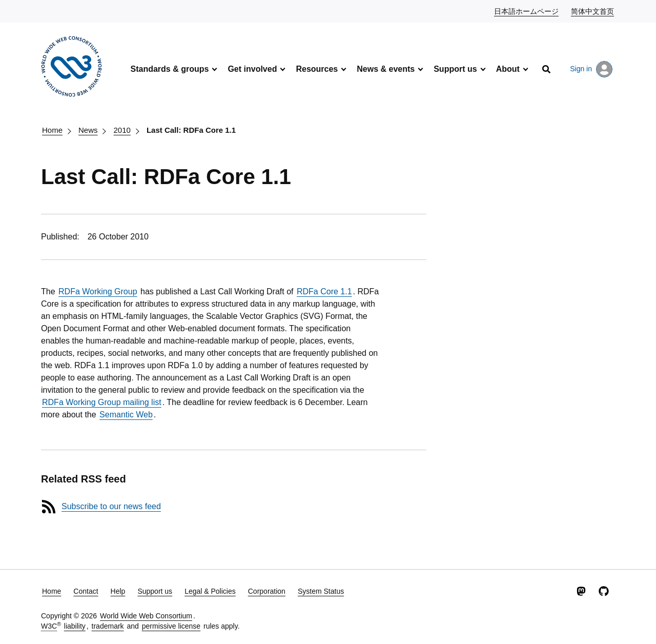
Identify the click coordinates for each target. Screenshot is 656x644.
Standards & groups (169, 69)
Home (52, 130)
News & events (386, 69)
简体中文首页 (593, 11)
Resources (317, 69)
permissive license (171, 626)
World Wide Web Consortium (146, 616)
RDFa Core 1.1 (324, 291)
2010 (122, 130)
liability (75, 626)
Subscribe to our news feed (111, 506)
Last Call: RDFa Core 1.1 (191, 130)
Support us (455, 69)
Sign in (591, 69)
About (508, 69)
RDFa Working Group (98, 291)
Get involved (252, 69)
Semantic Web (126, 415)
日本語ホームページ (527, 11)
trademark (108, 626)
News (88, 130)
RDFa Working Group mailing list (102, 402)
